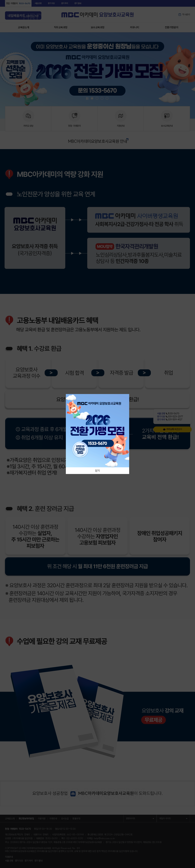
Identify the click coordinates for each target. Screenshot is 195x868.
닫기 (97, 471)
